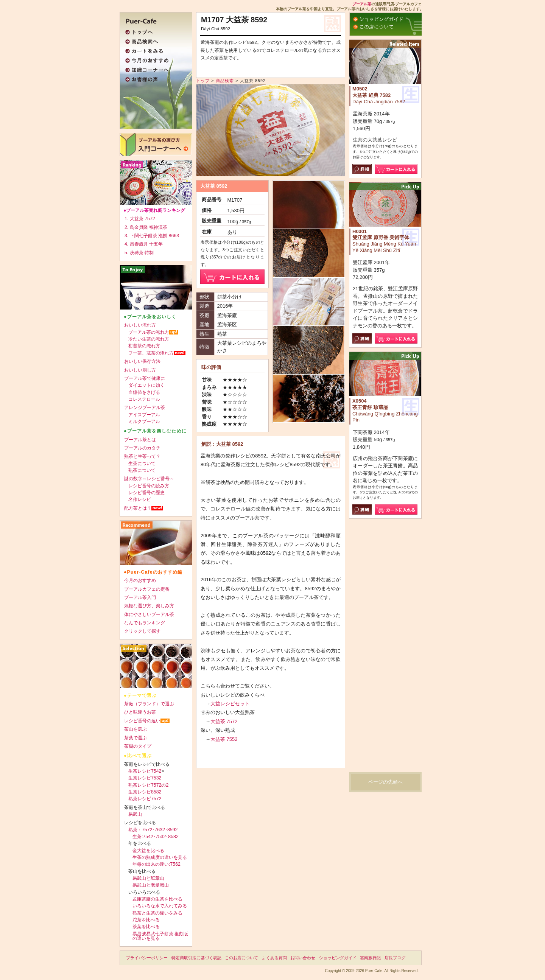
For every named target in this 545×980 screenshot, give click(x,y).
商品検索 (225, 81)
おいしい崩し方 (140, 370)
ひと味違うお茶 (140, 712)
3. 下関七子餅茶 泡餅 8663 (152, 236)
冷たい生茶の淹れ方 (149, 339)
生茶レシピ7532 (145, 778)
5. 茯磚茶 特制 (139, 253)
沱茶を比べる (146, 920)
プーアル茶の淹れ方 (149, 332)
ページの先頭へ (385, 782)
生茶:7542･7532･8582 (156, 837)
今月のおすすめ (140, 580)
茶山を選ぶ (135, 729)
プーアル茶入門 (140, 597)
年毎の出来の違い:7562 (156, 864)
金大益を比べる (148, 851)
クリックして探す (142, 631)
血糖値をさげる (144, 392)
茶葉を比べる (146, 927)
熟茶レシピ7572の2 (148, 785)
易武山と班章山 (148, 878)
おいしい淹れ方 (140, 325)
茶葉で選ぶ (135, 738)
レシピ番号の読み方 (149, 486)
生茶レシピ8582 (145, 792)
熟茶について (142, 470)
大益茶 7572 (224, 721)
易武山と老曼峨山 (151, 885)
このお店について (241, 958)
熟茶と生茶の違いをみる (157, 913)
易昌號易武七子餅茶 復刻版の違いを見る (160, 936)
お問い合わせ (303, 958)
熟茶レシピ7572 (145, 799)
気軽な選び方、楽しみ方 (149, 606)
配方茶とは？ (138, 508)
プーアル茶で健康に (145, 378)
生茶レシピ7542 (145, 771)
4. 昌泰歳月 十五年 (144, 244)
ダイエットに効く (146, 385)
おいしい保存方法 (142, 361)
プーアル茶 (362, 4)
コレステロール (144, 399)
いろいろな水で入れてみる (160, 906)
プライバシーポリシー (147, 958)
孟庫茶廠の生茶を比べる (157, 899)
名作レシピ (140, 499)
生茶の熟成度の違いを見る (160, 857)
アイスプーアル (144, 415)
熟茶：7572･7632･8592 (153, 830)
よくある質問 (274, 958)
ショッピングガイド (338, 958)
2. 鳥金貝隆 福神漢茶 (146, 227)
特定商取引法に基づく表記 (196, 958)
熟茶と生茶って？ (142, 456)
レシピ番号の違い (142, 721)
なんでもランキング (145, 623)
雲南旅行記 (370, 958)
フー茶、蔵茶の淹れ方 (151, 353)
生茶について (142, 464)
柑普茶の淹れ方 (144, 346)
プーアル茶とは (140, 440)
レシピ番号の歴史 (146, 493)
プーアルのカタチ (142, 448)
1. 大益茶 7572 (140, 219)
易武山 (135, 814)
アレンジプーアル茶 (145, 408)
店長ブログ (395, 958)
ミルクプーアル (144, 422)
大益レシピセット (230, 704)
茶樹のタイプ (138, 746)
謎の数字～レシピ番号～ (149, 479)
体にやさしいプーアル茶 (149, 614)
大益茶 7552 (224, 739)
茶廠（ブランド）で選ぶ (149, 704)
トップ (203, 81)
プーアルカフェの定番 (147, 589)
